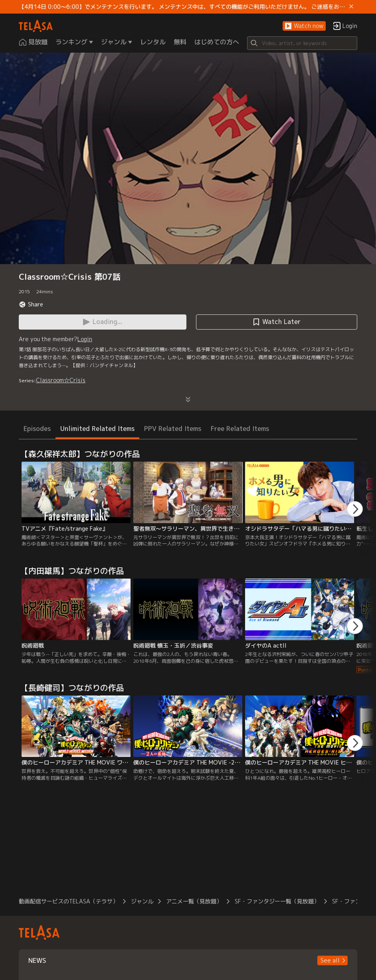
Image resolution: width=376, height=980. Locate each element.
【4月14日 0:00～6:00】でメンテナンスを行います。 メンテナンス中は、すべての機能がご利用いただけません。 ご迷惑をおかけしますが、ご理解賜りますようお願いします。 (182, 7)
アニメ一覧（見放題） (194, 901)
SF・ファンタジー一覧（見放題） (277, 901)
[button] (304, 26)
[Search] (302, 43)
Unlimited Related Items (97, 429)
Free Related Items (240, 429)
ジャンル (142, 901)
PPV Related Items (173, 429)
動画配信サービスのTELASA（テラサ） (68, 901)
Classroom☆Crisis (61, 380)
